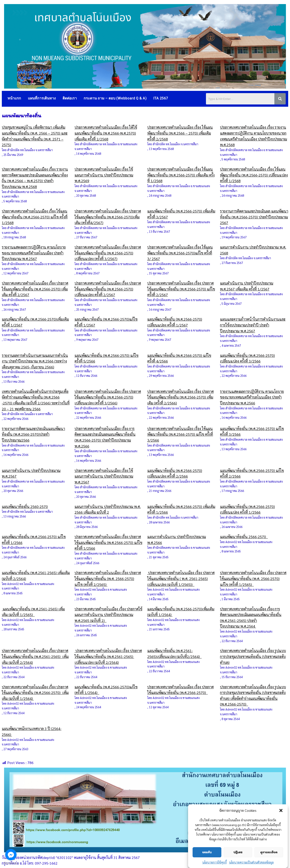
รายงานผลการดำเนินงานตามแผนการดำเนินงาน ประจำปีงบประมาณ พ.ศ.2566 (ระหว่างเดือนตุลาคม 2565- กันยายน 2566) (35, 361)
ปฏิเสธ (238, 852)
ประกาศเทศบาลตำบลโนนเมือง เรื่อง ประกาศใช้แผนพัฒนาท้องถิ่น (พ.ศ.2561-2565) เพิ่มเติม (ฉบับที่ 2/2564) (35, 656)
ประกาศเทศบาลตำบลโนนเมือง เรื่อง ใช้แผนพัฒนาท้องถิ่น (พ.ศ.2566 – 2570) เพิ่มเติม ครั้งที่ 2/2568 (180, 133)
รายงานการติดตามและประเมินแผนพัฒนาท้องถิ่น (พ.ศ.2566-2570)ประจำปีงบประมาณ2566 (33, 434)
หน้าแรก (14, 98)
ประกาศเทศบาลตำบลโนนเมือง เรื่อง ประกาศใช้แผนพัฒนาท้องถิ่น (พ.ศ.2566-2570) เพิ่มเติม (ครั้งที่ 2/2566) (180, 397)
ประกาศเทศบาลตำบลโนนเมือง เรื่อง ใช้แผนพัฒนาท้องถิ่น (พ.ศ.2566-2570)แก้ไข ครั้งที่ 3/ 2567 (180, 253)
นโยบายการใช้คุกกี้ (215, 862)
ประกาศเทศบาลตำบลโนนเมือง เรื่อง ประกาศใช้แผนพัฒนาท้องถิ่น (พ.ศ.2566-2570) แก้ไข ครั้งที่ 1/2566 (108, 542)
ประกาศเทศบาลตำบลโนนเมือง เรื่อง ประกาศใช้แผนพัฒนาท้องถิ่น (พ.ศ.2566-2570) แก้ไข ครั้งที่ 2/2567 (181, 289)
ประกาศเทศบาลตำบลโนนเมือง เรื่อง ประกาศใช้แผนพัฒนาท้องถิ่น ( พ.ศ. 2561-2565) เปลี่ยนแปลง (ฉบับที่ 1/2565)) (181, 578)
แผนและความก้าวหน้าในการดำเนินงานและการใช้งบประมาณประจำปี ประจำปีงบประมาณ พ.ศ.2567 (253, 325)
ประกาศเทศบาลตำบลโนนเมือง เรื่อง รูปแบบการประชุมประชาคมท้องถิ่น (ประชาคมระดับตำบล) (253, 656)
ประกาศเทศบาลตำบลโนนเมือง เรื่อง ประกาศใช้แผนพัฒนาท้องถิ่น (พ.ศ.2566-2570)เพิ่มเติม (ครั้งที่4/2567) (108, 217)
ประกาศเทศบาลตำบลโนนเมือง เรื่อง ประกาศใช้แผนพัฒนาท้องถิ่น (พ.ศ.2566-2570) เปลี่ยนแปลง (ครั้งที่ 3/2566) (108, 397)
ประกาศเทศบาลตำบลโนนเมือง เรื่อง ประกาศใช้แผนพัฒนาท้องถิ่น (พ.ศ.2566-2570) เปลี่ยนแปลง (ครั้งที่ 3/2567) (108, 253)
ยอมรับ (207, 852)
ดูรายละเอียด (269, 852)
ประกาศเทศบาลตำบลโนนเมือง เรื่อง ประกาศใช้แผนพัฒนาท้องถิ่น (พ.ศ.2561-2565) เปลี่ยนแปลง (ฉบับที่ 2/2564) (108, 656)
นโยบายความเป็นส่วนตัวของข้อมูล (251, 862)
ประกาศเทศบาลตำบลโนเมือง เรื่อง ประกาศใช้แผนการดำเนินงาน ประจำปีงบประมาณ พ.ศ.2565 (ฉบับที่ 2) (108, 615)
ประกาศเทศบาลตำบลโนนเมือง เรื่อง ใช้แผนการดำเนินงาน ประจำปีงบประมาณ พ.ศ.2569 (104, 175)
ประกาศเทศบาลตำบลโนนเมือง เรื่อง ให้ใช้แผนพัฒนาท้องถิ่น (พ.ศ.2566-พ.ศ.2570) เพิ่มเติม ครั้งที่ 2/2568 (106, 133)
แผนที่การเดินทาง (42, 98)
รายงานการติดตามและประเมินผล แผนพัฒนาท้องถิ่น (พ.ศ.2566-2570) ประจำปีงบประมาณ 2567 (254, 217)
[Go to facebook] (11, 855)
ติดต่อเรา (70, 98)
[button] (281, 810)
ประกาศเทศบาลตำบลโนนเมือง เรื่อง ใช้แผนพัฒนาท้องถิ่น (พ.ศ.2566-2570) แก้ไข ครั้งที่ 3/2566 (180, 434)
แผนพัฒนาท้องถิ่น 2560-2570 (25, 507)
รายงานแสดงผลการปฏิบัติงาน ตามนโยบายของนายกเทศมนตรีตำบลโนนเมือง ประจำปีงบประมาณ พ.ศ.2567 (34, 253)
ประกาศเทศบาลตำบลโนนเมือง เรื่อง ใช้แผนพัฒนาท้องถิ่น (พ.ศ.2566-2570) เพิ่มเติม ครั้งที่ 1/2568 (181, 175)
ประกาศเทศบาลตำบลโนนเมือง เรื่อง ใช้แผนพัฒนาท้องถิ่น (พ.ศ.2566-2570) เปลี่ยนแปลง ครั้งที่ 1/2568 (254, 175)
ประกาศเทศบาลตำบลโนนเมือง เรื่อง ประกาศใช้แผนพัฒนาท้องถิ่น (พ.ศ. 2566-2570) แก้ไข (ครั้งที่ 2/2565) (108, 578)
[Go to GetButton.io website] (11, 863)
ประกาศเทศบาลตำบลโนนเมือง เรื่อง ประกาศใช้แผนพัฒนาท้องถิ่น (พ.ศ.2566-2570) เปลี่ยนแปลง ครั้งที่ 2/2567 (108, 289)
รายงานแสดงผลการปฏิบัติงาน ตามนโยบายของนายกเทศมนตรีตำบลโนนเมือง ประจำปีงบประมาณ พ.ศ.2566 (252, 397)
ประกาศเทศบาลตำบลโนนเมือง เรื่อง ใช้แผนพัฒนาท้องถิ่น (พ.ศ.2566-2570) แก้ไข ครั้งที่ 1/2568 (35, 217)
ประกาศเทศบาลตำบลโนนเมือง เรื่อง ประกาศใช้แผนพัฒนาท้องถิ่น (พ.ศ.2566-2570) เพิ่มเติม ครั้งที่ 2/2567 (35, 289)
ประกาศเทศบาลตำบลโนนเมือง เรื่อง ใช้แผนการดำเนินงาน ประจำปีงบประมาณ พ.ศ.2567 (104, 476)
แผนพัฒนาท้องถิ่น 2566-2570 (244, 537)
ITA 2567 (161, 98)
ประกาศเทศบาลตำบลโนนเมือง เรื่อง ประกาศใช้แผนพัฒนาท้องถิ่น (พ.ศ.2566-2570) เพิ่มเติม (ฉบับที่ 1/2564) (35, 693)
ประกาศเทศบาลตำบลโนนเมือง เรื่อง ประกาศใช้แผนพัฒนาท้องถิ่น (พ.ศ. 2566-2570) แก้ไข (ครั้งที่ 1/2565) (253, 578)
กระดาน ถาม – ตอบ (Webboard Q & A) (115, 98)
